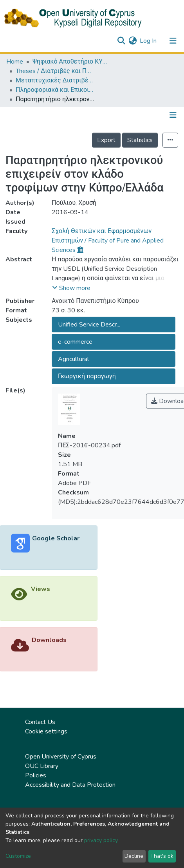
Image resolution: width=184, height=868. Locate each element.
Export (106, 140)
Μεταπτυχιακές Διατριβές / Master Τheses (55, 80)
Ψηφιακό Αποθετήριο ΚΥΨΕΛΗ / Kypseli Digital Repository (72, 62)
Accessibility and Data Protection (70, 785)
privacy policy (101, 840)
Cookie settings (46, 731)
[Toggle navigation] (173, 41)
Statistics (140, 140)
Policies (36, 775)
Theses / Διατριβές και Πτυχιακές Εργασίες (55, 71)
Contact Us (40, 722)
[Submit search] (121, 41)
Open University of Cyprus (61, 757)
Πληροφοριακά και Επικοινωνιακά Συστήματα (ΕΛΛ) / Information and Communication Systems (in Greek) (55, 90)
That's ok (162, 856)
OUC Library (42, 766)
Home (15, 62)
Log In (149, 41)
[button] (133, 41)
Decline (134, 856)
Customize (18, 856)
